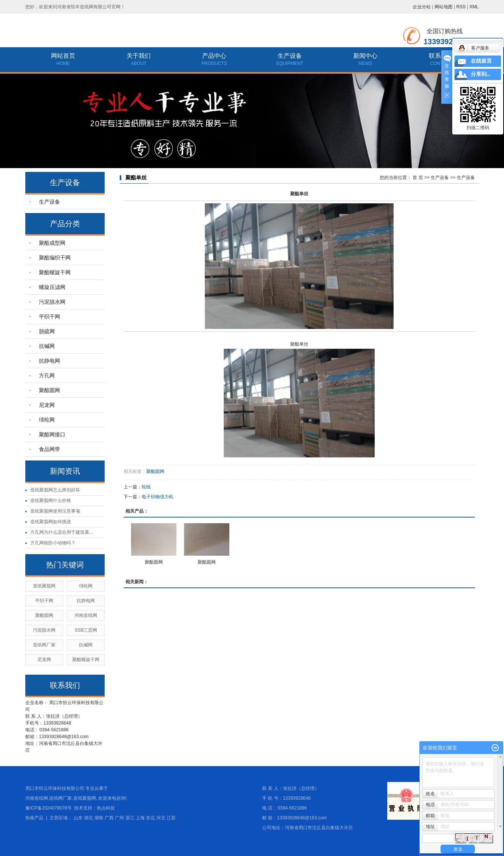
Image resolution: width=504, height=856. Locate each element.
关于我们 (139, 56)
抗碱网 (47, 346)
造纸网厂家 (44, 645)
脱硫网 (47, 331)
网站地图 (444, 7)
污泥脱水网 (52, 302)
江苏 (171, 818)
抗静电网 (49, 361)
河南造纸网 (86, 615)
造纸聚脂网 (44, 586)
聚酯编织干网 (55, 258)
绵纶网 (47, 420)
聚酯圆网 (49, 390)
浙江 (130, 818)
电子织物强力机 (158, 497)
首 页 (418, 178)
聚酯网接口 (52, 434)
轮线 (146, 487)
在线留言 (481, 61)
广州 (119, 818)
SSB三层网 (86, 630)
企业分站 (422, 7)
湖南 (99, 818)
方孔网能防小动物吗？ (53, 543)
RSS (461, 7)
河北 (161, 818)
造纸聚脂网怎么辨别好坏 (55, 490)
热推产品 (34, 818)
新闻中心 (365, 56)
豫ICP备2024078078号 (49, 808)
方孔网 (47, 375)
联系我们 (441, 56)
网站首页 (63, 56)
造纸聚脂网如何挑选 (51, 522)
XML (474, 7)
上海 (140, 818)
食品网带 (49, 449)
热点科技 (106, 808)
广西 (109, 818)
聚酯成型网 (52, 243)
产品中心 (214, 56)
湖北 (88, 818)
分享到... (481, 74)
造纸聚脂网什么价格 (51, 501)
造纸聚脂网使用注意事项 (55, 511)
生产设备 (290, 56)
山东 (78, 818)
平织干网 (49, 317)
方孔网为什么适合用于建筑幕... (62, 532)
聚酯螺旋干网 (55, 272)
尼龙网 (47, 405)
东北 (150, 818)
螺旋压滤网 (52, 287)
